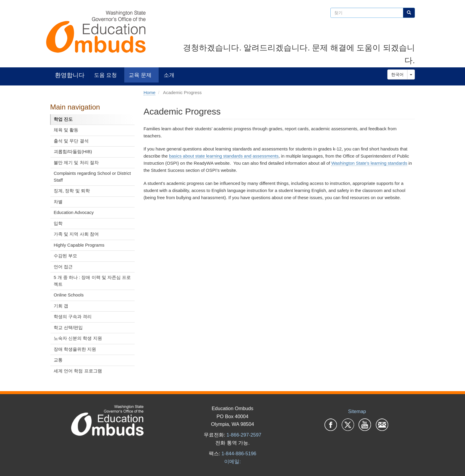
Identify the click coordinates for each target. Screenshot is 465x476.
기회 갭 (61, 306)
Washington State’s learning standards (369, 163)
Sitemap (357, 411)
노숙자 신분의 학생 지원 (78, 338)
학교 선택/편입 (68, 327)
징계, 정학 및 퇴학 (72, 191)
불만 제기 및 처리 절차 (76, 162)
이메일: (232, 461)
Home (149, 92)
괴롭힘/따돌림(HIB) (73, 151)
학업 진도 (63, 119)
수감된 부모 (65, 256)
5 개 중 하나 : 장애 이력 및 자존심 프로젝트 (92, 281)
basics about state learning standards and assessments (224, 156)
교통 (58, 360)
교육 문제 (140, 75)
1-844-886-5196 (239, 453)
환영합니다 (70, 75)
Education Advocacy (74, 212)
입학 (58, 223)
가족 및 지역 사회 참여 (76, 234)
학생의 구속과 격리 (73, 316)
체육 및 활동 (66, 130)
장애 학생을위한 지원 (75, 349)
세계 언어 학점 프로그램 (78, 371)
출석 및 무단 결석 (71, 141)
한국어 (397, 74)
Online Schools (69, 295)
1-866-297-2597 (244, 435)
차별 (58, 202)
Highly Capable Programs (79, 245)
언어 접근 (63, 267)
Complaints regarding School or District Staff (92, 177)
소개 (169, 75)
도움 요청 (105, 75)
